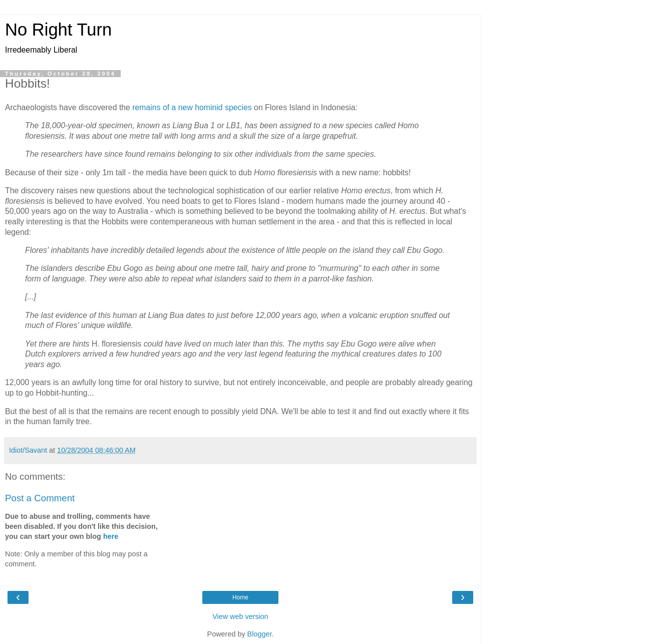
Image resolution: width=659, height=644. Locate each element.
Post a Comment (40, 498)
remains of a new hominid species (192, 107)
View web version (240, 616)
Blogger (260, 634)
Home (240, 597)
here (111, 536)
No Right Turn (58, 30)
